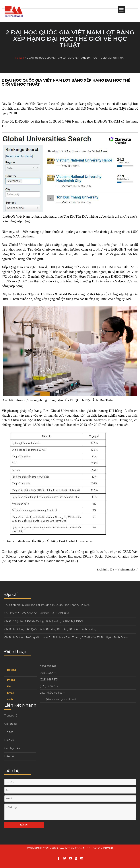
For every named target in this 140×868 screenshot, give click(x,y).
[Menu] (121, 10)
